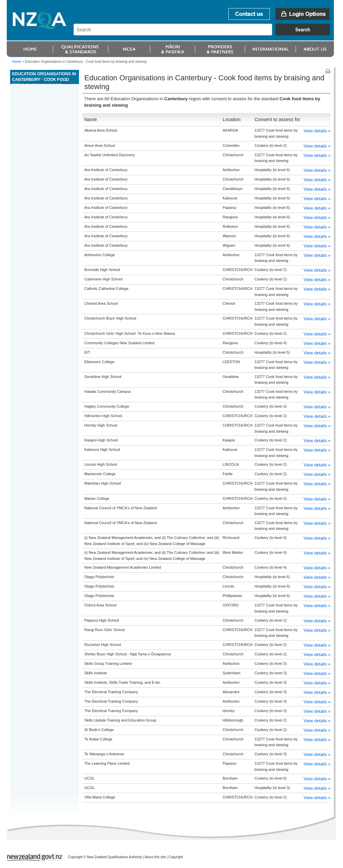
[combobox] (205, 34)
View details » (317, 131)
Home (17, 62)
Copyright (176, 857)
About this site (155, 857)
